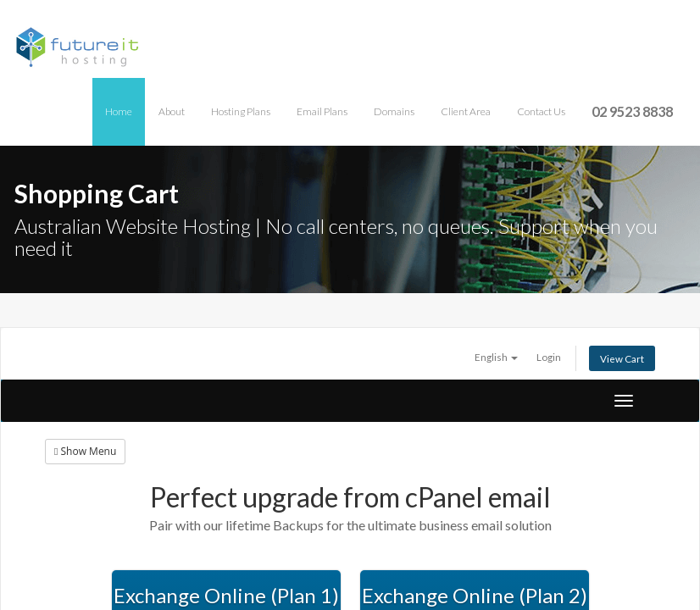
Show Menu (85, 451)
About (172, 111)
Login (549, 357)
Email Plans (322, 111)
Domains (394, 111)
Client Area (466, 111)
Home (119, 111)
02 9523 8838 (632, 111)
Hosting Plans (241, 111)
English (496, 357)
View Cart (622, 358)
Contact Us (541, 111)
